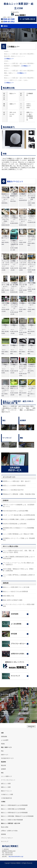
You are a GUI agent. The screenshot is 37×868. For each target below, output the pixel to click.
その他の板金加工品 (6, 798)
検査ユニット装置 (6, 787)
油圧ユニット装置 (6, 784)
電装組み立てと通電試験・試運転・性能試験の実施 (19, 494)
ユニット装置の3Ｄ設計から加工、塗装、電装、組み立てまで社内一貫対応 (19, 551)
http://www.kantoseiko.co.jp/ (16, 856)
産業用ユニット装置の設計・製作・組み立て (17, 481)
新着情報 (3, 716)
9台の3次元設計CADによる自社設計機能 (16, 511)
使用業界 (3, 769)
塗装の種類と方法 (8, 596)
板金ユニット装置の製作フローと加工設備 (16, 587)
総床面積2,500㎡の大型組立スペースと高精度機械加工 (18, 529)
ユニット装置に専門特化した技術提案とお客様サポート (19, 576)
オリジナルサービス (6, 699)
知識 (2, 733)
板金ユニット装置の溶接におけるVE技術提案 (13, 809)
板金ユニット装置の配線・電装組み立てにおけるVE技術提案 (17, 816)
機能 (2, 773)
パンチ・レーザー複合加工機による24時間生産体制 (19, 515)
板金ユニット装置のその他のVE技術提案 (12, 820)
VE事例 (3, 712)
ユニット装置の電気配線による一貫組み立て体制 (18, 534)
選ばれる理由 (5, 694)
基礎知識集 (4, 737)
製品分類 (3, 765)
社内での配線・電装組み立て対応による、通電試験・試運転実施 (18, 570)
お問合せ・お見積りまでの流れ (9, 831)
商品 (2, 751)
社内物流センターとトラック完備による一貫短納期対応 (19, 539)
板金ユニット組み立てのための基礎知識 (15, 591)
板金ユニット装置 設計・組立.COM (11, 823)
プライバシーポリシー (7, 838)
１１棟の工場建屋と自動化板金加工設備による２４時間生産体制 (19, 558)
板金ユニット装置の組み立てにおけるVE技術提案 (14, 813)
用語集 (3, 744)
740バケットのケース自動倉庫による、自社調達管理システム (19, 506)
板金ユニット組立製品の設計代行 (13, 490)
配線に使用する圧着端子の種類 (13, 600)
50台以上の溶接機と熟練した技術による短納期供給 (19, 519)
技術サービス (5, 755)
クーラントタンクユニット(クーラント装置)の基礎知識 (19, 605)
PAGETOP (31, 726)
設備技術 (3, 703)
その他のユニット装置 (7, 794)
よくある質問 (5, 740)
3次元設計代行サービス (7, 758)
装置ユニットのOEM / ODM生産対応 (14, 486)
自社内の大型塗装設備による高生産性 (15, 524)
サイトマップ (5, 841)
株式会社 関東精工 (16, 863)
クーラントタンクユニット (8, 780)
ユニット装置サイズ (6, 776)
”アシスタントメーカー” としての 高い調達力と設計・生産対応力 (18, 564)
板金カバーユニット (15, 181)
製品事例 (3, 707)
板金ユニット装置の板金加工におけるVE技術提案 (14, 805)
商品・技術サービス (6, 747)
